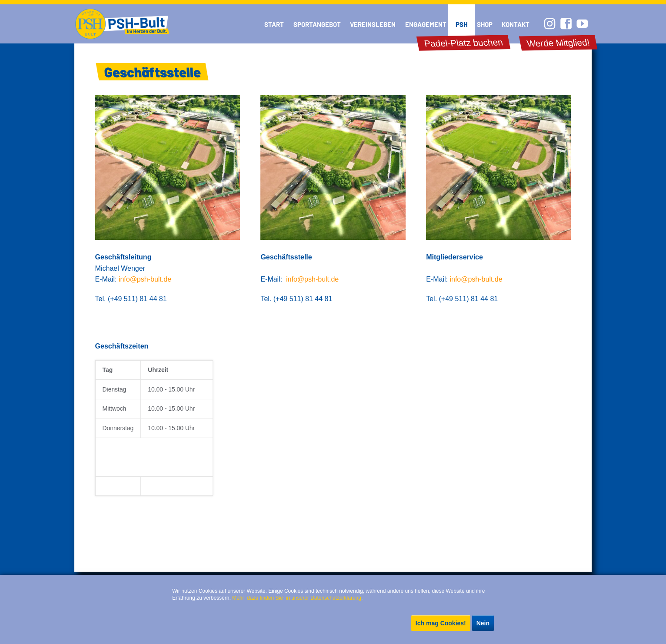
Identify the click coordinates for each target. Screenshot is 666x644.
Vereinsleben (373, 24)
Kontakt (516, 24)
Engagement (426, 24)
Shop (485, 24)
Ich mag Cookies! (441, 623)
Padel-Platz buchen (463, 43)
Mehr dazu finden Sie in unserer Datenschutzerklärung (297, 598)
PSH (461, 24)
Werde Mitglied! (558, 43)
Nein (483, 623)
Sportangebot (317, 24)
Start (274, 24)
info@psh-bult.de (145, 279)
